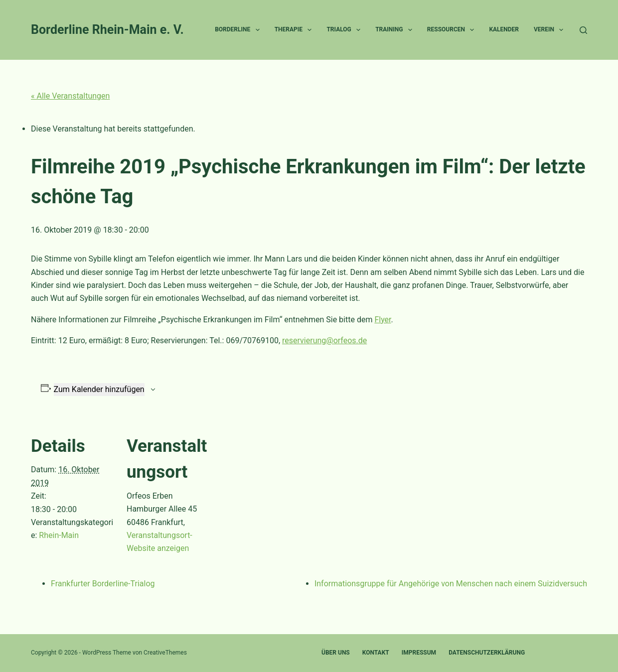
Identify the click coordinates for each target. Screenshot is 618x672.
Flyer (383, 320)
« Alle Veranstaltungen (70, 96)
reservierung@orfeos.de (324, 340)
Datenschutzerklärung (487, 653)
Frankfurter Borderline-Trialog (103, 584)
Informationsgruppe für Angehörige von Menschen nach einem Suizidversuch (451, 584)
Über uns (336, 653)
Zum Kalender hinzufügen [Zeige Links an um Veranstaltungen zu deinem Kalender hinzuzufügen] (99, 389)
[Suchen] (583, 30)
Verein (550, 30)
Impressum (419, 653)
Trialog (345, 30)
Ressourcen (453, 30)
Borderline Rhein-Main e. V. (107, 30)
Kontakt (376, 653)
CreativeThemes (165, 653)
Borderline (239, 30)
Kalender (504, 29)
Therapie (295, 30)
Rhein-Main (59, 535)
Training (396, 30)
